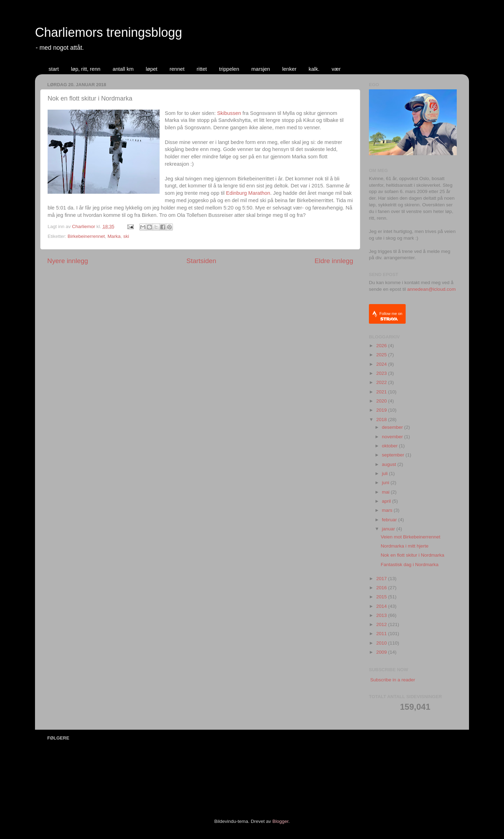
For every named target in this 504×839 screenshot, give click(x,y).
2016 (382, 588)
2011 (382, 634)
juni (386, 483)
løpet (151, 69)
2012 (382, 624)
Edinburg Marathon (248, 193)
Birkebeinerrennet (86, 236)
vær (336, 69)
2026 (382, 346)
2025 (382, 355)
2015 (382, 597)
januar (389, 529)
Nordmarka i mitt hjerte (405, 546)
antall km (123, 69)
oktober (390, 446)
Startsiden (201, 261)
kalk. (314, 69)
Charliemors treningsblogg (108, 32)
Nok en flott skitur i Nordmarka (413, 555)
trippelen (229, 69)
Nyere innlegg (68, 261)
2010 (382, 643)
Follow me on (391, 316)
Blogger (280, 821)
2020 (382, 401)
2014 (382, 606)
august (390, 464)
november (393, 437)
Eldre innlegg (334, 261)
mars (388, 510)
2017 (382, 579)
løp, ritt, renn (86, 69)
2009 (382, 652)
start (54, 69)
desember (393, 427)
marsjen (261, 69)
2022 (382, 382)
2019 (382, 410)
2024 (382, 364)
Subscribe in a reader (393, 680)
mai (386, 492)
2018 (382, 419)
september (394, 455)
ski (126, 236)
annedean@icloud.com (432, 289)
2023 (382, 373)
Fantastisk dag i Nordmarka (410, 565)
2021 (382, 392)
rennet (177, 69)
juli (385, 473)
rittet (202, 69)
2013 (382, 615)
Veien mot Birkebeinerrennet (411, 537)
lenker (289, 69)
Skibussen (229, 113)
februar (390, 520)
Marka (114, 236)
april (387, 501)
